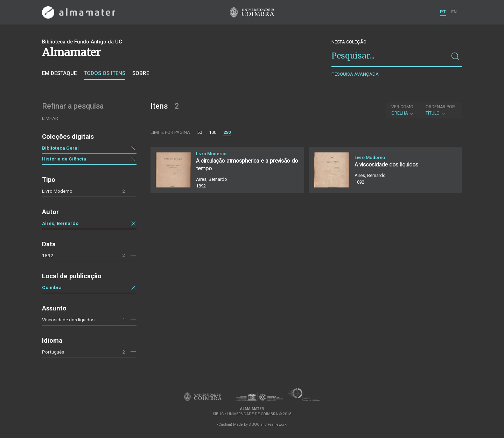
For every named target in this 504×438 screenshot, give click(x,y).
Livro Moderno (57, 191)
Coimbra (52, 287)
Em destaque (59, 73)
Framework (277, 425)
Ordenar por (440, 107)
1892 (48, 255)
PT (443, 12)
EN (454, 12)
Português (53, 352)
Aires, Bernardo (60, 223)
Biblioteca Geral (60, 148)
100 (213, 132)
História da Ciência (64, 159)
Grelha (403, 110)
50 (199, 132)
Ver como (402, 107)
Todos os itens (104, 73)
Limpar (50, 118)
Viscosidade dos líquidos (68, 320)
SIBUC (254, 425)
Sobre (141, 73)
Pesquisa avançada (355, 74)
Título (440, 110)
